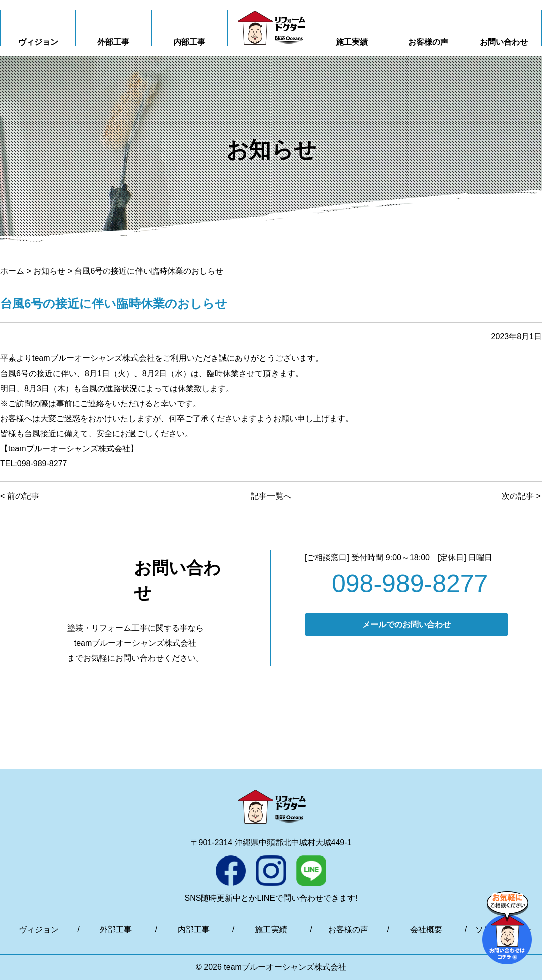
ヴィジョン (38, 42)
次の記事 (518, 496)
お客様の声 (428, 42)
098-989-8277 (410, 584)
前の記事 (23, 496)
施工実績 (352, 42)
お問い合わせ (504, 42)
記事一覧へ (271, 496)
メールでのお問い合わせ (406, 624)
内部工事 (189, 42)
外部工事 (113, 42)
